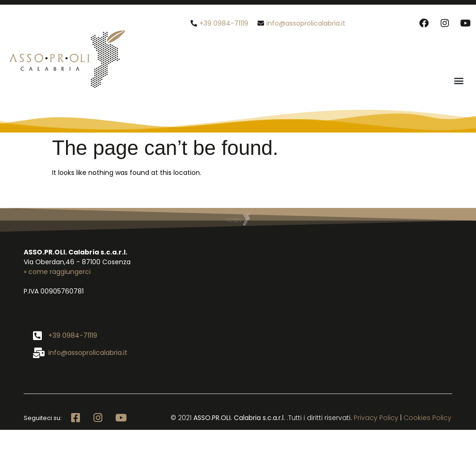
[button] (459, 80)
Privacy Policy (376, 418)
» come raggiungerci (57, 272)
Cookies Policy (427, 418)
